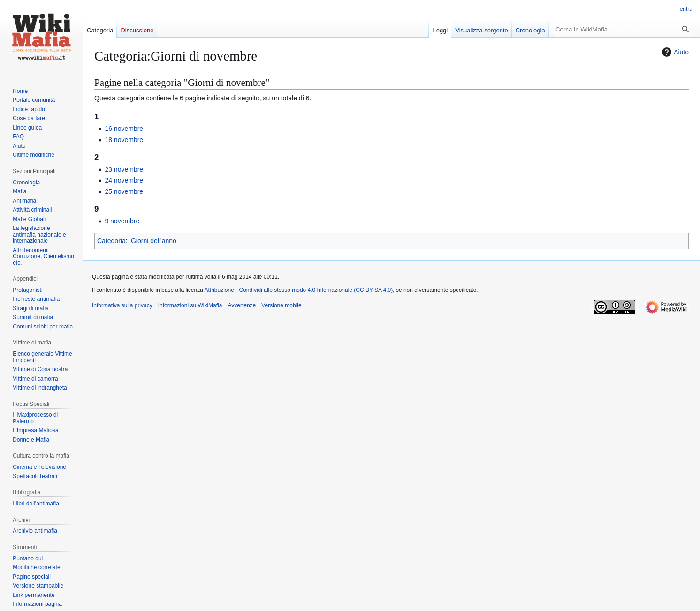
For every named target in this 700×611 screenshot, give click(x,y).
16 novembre (124, 129)
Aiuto (674, 52)
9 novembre (122, 221)
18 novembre (124, 140)
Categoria (111, 241)
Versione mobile (281, 305)
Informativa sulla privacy (122, 305)
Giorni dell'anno (154, 241)
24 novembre (124, 180)
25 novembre (124, 191)
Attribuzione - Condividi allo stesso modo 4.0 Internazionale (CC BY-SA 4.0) (299, 290)
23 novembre (124, 169)
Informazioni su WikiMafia (190, 305)
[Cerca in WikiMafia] (623, 29)
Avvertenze (242, 305)
